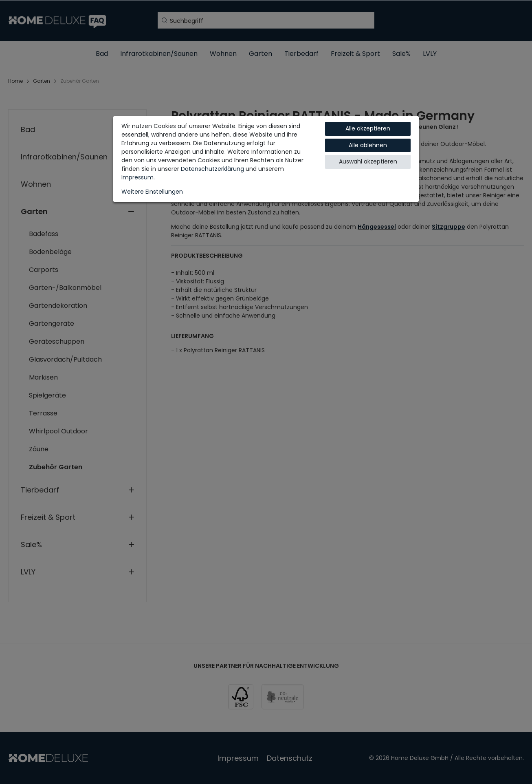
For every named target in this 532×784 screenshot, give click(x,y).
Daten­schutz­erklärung (212, 169)
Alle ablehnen (368, 145)
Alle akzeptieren (368, 128)
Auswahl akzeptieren (368, 161)
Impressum (137, 177)
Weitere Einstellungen (152, 192)
